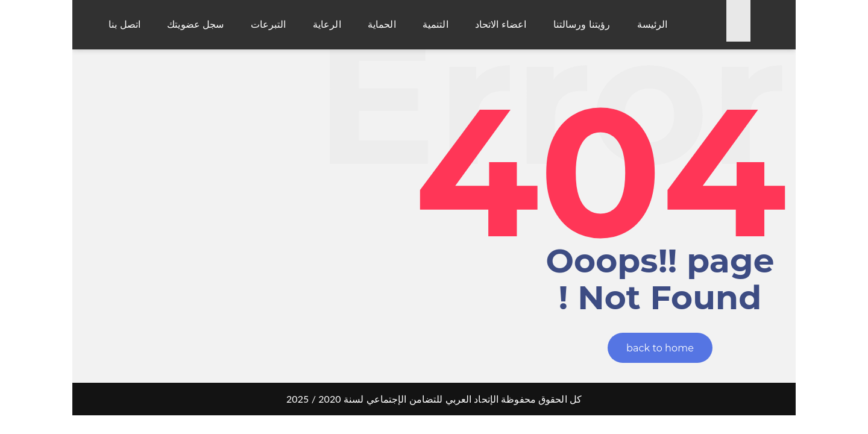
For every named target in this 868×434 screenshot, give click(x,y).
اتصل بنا (124, 24)
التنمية (436, 24)
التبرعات (269, 24)
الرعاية (327, 24)
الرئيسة (653, 24)
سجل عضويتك (195, 24)
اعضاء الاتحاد (501, 24)
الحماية (382, 24)
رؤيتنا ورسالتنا (582, 24)
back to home (660, 348)
